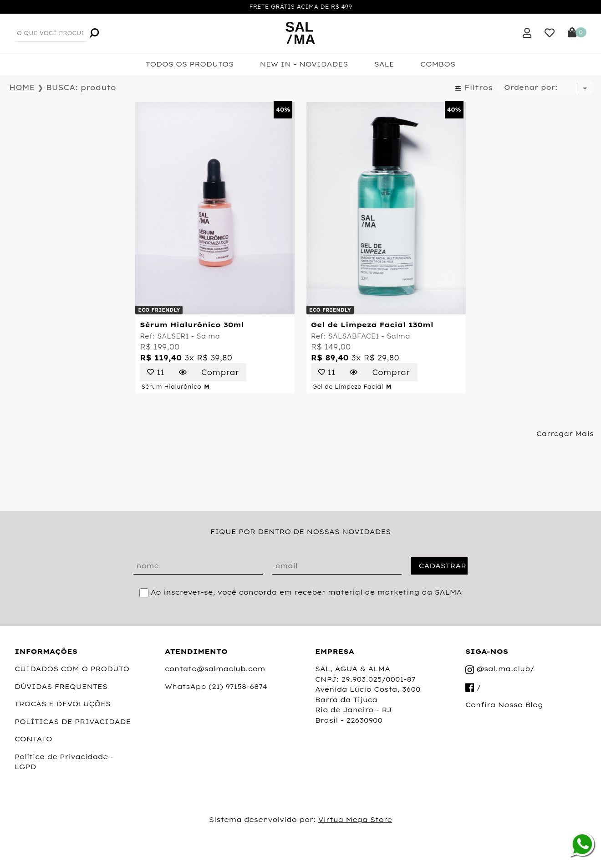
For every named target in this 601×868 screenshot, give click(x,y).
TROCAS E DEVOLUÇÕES (63, 704)
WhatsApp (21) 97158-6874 (216, 686)
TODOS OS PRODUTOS (190, 64)
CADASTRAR (442, 566)
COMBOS (438, 64)
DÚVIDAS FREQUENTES (61, 686)
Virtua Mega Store (355, 819)
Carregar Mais (565, 434)
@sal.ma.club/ (500, 669)
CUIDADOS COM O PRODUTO (72, 669)
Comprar (220, 372)
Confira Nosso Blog (504, 705)
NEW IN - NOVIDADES (304, 64)
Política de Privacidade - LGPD (64, 762)
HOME (22, 87)
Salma (208, 336)
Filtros (474, 87)
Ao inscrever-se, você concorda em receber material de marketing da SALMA (306, 592)
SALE (384, 64)
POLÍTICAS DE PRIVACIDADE (73, 722)
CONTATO (33, 739)
